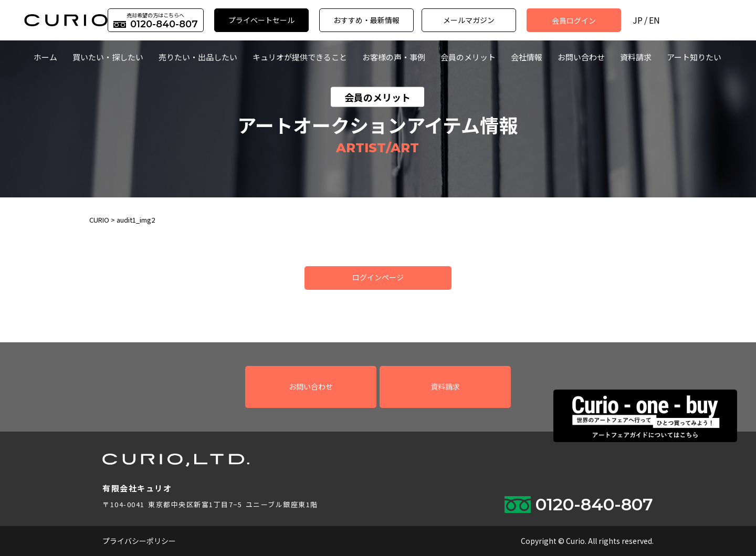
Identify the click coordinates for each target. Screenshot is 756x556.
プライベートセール (261, 20)
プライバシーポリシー (139, 541)
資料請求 (636, 57)
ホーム (45, 57)
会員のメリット (468, 57)
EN (654, 20)
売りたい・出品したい (198, 57)
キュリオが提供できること (300, 57)
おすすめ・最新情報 (366, 20)
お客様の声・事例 (394, 57)
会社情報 (527, 57)
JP (638, 20)
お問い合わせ (581, 57)
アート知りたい (694, 57)
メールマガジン (469, 20)
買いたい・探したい (108, 57)
